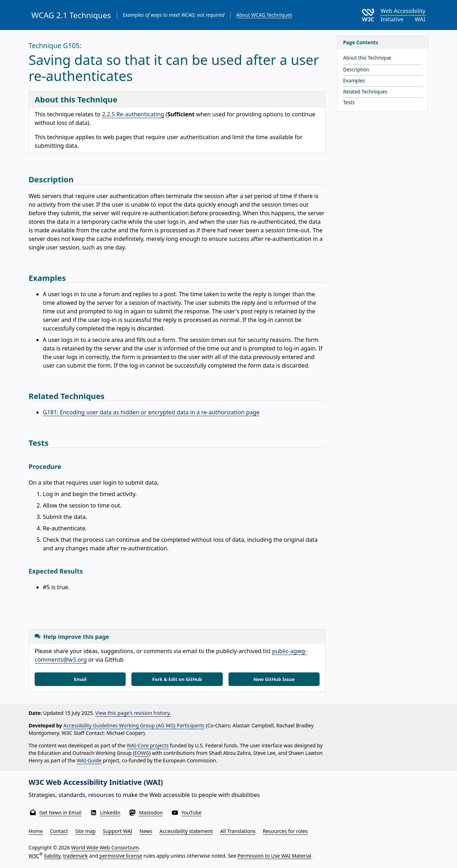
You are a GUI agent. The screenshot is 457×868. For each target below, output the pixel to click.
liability (52, 855)
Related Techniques (365, 92)
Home (36, 831)
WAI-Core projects (148, 745)
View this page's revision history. (133, 713)
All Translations (238, 831)
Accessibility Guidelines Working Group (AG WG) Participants (134, 725)
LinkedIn (110, 813)
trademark (76, 855)
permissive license (121, 855)
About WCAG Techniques (264, 15)
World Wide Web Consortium (105, 847)
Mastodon (151, 813)
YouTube (192, 813)
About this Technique (367, 58)
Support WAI (118, 831)
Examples (354, 80)
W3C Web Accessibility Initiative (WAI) (96, 782)
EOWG (142, 753)
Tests (349, 102)
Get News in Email (60, 813)
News (146, 831)
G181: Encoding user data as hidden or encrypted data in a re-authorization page (151, 412)
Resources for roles (285, 831)
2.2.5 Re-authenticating (133, 114)
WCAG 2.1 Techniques (71, 15)
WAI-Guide (89, 760)
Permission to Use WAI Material (274, 855)
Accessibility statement (186, 831)
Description (356, 69)
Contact (59, 831)
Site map (86, 831)
